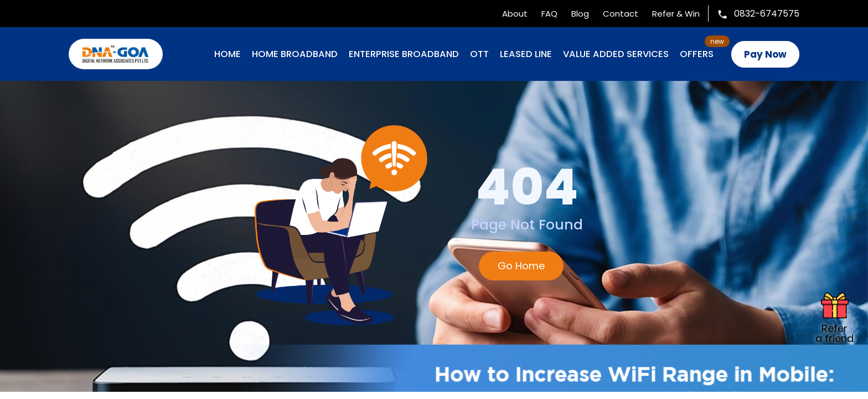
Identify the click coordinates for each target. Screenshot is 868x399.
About (515, 14)
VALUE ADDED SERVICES (616, 54)
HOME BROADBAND (295, 54)
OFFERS (697, 54)
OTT (479, 54)
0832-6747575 (758, 14)
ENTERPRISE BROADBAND (404, 54)
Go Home (521, 266)
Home (228, 54)
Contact (621, 14)
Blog (580, 14)
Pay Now (765, 54)
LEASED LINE (526, 54)
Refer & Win (676, 14)
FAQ (549, 14)
